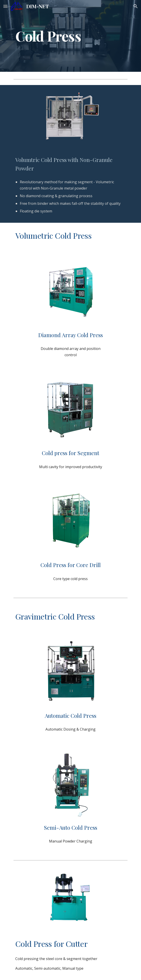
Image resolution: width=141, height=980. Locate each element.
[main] (70, 36)
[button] (5, 6)
